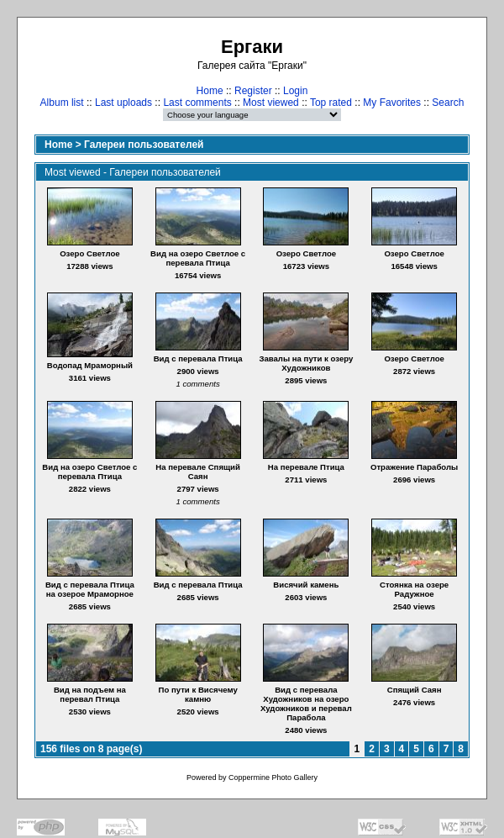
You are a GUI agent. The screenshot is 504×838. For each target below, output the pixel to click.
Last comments (197, 103)
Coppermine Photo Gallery (273, 777)
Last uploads (123, 103)
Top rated (331, 103)
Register (253, 91)
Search (448, 103)
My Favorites (392, 103)
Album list (62, 103)
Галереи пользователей (144, 145)
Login (295, 91)
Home (210, 91)
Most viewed (271, 103)
